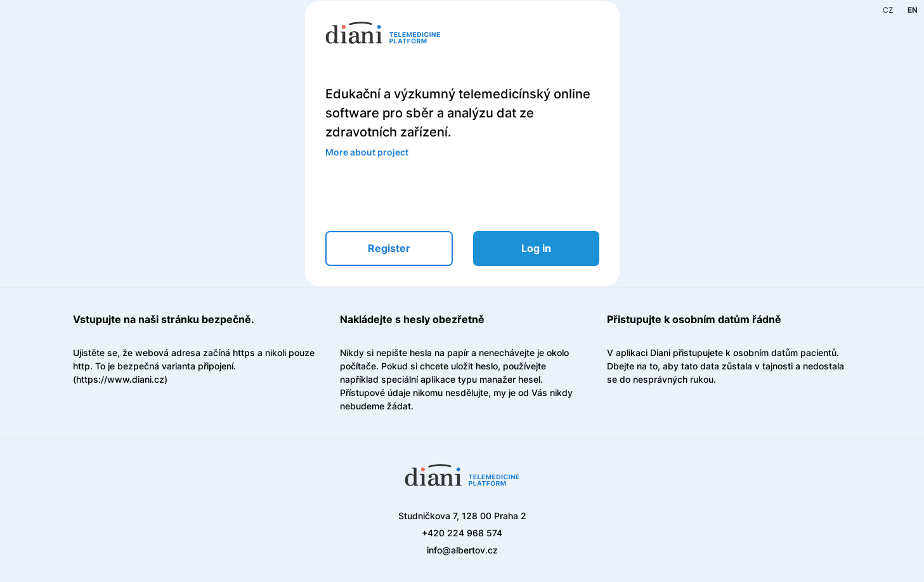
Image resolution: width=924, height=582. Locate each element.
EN (913, 10)
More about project (367, 152)
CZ (888, 10)
